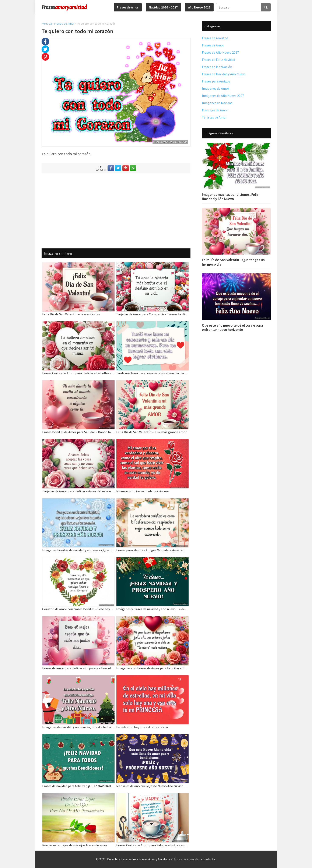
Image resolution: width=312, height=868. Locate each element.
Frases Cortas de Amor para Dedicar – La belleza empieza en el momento (78, 373)
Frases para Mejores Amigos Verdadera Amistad (150, 550)
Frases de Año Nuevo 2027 (220, 52)
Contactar (209, 859)
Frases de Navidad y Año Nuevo (224, 74)
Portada (47, 24)
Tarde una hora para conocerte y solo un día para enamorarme (153, 373)
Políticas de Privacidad (185, 859)
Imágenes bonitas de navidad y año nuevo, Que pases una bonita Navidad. (78, 550)
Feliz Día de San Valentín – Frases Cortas (71, 314)
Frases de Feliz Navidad (218, 60)
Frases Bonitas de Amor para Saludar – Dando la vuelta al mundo (78, 432)
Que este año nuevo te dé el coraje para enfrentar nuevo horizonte (232, 327)
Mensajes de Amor (215, 110)
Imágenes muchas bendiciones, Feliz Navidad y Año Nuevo (230, 197)
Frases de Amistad (215, 38)
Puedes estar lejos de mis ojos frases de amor (75, 845)
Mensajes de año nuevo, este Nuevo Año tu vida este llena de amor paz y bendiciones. (153, 786)
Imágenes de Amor (215, 88)
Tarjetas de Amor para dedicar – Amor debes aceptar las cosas (78, 491)
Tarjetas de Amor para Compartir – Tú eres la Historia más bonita (153, 314)
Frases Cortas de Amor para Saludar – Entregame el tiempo (153, 845)
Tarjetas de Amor (214, 117)
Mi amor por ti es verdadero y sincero (143, 491)
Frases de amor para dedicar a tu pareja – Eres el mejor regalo (78, 668)
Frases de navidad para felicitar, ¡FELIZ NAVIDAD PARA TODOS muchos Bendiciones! (78, 786)
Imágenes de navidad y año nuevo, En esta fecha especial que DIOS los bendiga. (78, 727)
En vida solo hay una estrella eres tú (142, 727)
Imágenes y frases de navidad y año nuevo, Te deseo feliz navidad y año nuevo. (153, 609)
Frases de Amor (64, 24)
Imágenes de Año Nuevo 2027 (223, 96)
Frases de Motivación (217, 67)
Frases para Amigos (216, 81)
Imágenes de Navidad (217, 103)
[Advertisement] (116, 211)
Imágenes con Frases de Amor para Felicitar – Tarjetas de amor (153, 668)
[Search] (266, 7)
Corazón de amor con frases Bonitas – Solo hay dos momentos (78, 609)
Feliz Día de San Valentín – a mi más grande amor (151, 432)
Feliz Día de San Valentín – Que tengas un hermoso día (233, 262)
